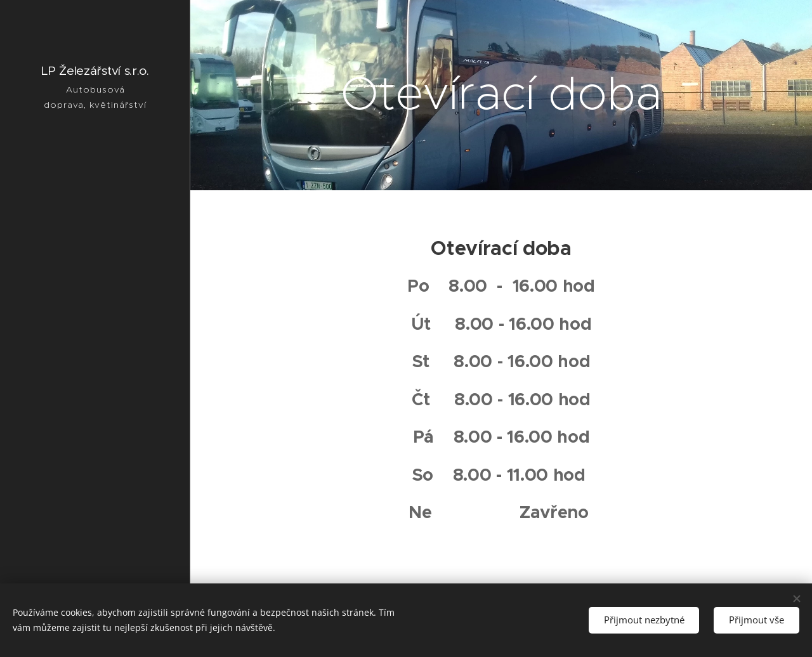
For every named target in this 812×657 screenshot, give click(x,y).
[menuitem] (95, 251)
